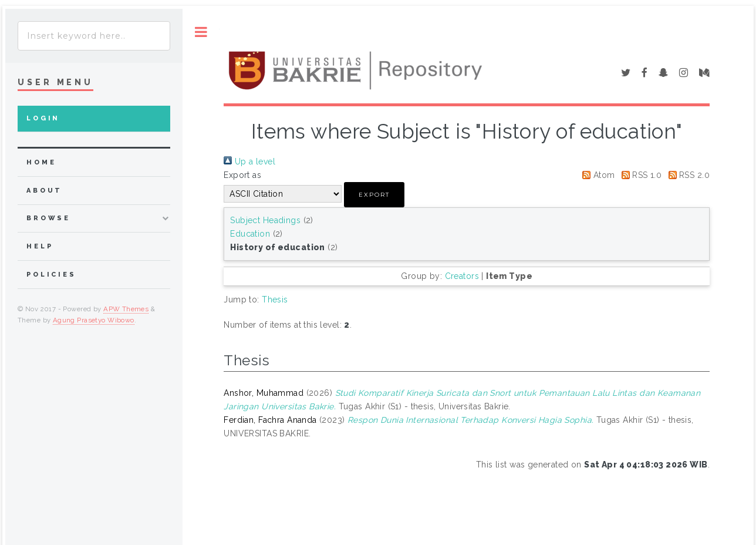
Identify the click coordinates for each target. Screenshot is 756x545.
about (44, 191)
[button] (374, 195)
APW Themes (126, 309)
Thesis (275, 300)
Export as (242, 175)
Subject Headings (265, 220)
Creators (462, 276)
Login (43, 118)
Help (40, 246)
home (41, 162)
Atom (596, 175)
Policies (51, 275)
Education (250, 234)
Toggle (201, 32)
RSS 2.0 (687, 175)
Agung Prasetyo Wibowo (94, 320)
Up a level (249, 162)
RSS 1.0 (639, 175)
